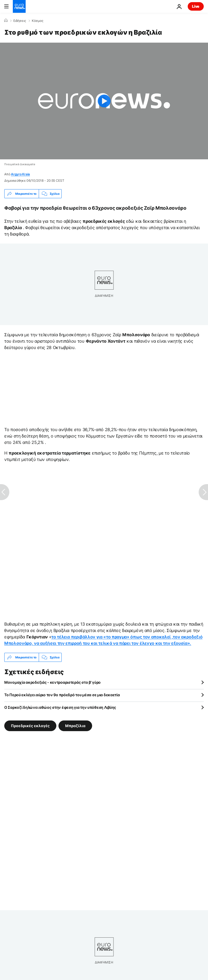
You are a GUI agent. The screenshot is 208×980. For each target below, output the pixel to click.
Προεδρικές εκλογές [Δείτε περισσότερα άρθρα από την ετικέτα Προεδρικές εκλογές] (30, 726)
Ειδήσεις (20, 21)
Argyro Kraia (20, 174)
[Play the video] (104, 101)
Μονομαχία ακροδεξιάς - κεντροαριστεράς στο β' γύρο (52, 682)
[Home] (6, 21)
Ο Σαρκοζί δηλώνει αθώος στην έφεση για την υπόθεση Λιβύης (60, 707)
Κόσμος (38, 21)
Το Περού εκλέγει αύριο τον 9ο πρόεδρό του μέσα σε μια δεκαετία (62, 695)
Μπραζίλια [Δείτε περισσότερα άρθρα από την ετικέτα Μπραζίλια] (75, 726)
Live (196, 6)
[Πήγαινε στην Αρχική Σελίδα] (19, 6)
